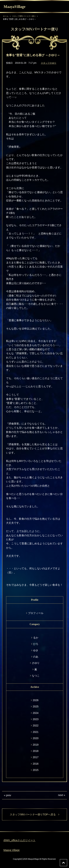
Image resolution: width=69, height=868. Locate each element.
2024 (36, 713)
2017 (36, 757)
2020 (36, 738)
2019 (36, 745)
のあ (36, 657)
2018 (36, 751)
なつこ (36, 676)
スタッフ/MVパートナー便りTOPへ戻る (34, 814)
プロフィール (36, 613)
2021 (36, 732)
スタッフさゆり (49, 63)
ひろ (36, 644)
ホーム (6, 16)
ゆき (36, 650)
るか (36, 638)
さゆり (36, 663)
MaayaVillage (15, 7)
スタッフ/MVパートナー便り (24, 16)
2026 (36, 700)
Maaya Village (12, 850)
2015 (36, 770)
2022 (36, 725)
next (61, 795)
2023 (36, 719)
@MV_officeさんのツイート (20, 840)
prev (9, 795)
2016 (36, 764)
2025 (36, 706)
